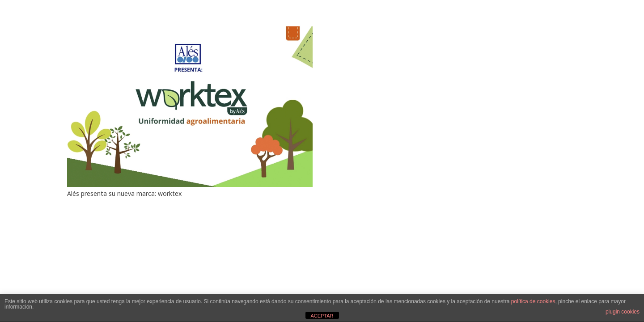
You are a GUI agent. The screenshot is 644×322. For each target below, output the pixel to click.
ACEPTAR (322, 316)
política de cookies (533, 301)
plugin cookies (623, 312)
